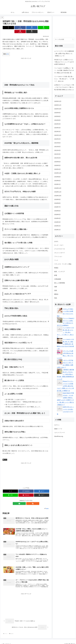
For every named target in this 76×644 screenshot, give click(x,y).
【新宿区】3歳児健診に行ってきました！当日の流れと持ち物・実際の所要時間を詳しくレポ (65, 374)
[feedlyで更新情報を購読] (24, 500)
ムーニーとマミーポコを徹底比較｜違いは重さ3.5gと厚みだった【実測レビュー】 (64, 53)
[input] (64, 39)
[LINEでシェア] (30, 28)
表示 (8, 50)
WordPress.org (59, 436)
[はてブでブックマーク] (22, 28)
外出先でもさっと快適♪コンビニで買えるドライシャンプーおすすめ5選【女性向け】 (64, 62)
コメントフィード (60, 433)
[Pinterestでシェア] (38, 28)
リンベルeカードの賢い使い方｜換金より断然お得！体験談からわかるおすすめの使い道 (65, 344)
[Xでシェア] (6, 28)
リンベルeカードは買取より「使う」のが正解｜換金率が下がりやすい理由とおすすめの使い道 (64, 70)
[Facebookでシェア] (14, 28)
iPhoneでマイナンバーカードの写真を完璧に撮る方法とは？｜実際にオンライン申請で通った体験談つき (65, 386)
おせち (5, 456)
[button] (46, 28)
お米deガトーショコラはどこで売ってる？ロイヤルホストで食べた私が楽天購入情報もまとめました (64, 87)
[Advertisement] (26, 66)
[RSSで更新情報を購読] (28, 500)
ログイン (57, 425)
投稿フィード (58, 429)
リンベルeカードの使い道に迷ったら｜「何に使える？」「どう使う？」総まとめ (64, 79)
